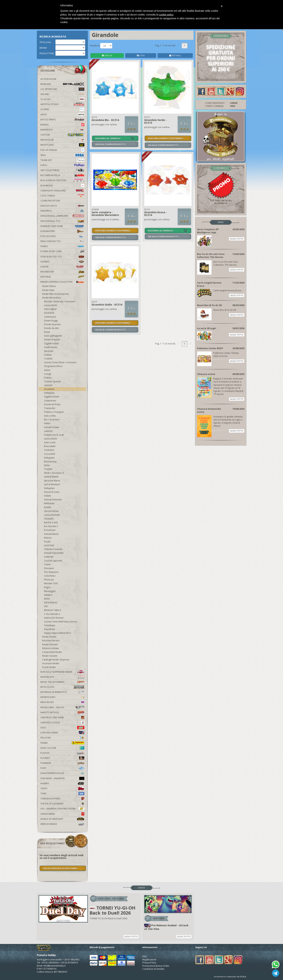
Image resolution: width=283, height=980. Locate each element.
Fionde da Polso (52, 404)
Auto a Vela (50, 416)
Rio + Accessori (52, 420)
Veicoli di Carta (52, 492)
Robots (48, 538)
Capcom (62, 135)
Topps (62, 788)
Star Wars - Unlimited (62, 778)
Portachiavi (50, 530)
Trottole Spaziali (52, 381)
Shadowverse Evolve (62, 773)
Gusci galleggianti (53, 336)
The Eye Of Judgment (62, 804)
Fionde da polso (52, 324)
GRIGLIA (107, 55)
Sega (62, 155)
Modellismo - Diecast (62, 707)
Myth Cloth (62, 687)
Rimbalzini (49, 503)
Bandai (62, 125)
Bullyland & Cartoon (62, 180)
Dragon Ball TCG (62, 221)
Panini (62, 743)
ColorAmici (50, 576)
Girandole (49, 313)
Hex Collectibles (62, 170)
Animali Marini (51, 534)
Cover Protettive (50, 201)
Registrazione (149, 960)
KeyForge (62, 277)
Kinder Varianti (50, 656)
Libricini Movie (51, 511)
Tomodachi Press (62, 799)
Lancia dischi (51, 305)
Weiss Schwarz (62, 824)
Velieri (47, 370)
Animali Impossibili (54, 553)
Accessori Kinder (51, 663)
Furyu (62, 165)
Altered (62, 109)
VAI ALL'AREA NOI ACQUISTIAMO (60, 868)
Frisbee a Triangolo (54, 412)
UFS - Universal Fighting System (62, 809)
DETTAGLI (175, 55)
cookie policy (166, 15)
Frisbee (48, 355)
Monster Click (51, 583)
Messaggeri (50, 591)
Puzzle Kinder (49, 667)
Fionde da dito (52, 328)
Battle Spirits (62, 120)
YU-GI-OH (62, 99)
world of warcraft (62, 819)
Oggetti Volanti (52, 397)
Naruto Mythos (62, 712)
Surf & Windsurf (52, 484)
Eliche (47, 465)
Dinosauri (49, 568)
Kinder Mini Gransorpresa (55, 294)
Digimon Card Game (62, 226)
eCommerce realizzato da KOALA (230, 976)
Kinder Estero (49, 286)
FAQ (145, 956)
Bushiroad (62, 186)
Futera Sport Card (62, 251)
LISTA (141, 55)
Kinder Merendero (52, 298)
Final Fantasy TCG (62, 241)
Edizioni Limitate (51, 648)
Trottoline (49, 450)
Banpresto (62, 130)
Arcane (62, 94)
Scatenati (49, 557)
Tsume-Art (62, 160)
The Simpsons (51, 572)
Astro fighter (50, 309)
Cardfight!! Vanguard (62, 191)
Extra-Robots (51, 602)
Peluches (62, 738)
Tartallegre (50, 625)
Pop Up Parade (62, 150)
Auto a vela (50, 442)
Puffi (62, 768)
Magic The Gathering (62, 682)
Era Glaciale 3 (51, 526)
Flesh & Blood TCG (62, 257)
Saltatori (48, 595)
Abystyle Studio (62, 104)
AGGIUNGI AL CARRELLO (108, 138)
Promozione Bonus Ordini (156, 966)
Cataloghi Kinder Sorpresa (56, 660)
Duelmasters (62, 231)
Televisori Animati (53, 549)
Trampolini (50, 408)
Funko (62, 246)
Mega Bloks (62, 702)
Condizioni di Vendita (153, 969)
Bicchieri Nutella (62, 175)
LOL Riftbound (62, 89)
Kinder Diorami (50, 644)
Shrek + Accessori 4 (54, 473)
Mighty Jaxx (62, 145)
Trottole (48, 359)
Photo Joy (49, 580)
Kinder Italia (48, 290)
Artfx (62, 115)
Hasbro (62, 783)
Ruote (47, 332)
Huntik (62, 267)
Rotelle (48, 507)
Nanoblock (62, 677)
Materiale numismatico (62, 692)
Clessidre (49, 519)
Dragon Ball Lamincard (62, 216)
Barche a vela (51, 522)
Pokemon (62, 763)
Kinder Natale (49, 637)
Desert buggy (51, 321)
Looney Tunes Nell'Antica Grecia (60, 622)
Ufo (46, 606)
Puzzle (47, 542)
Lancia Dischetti (52, 515)
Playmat (62, 758)
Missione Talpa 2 (53, 610)
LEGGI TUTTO (237, 239)
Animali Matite (51, 477)
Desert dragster (52, 339)
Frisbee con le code (54, 435)
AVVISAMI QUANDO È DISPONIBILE (166, 138)
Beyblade (62, 84)
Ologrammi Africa (53, 366)
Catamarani (50, 317)
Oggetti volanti (52, 343)
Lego (62, 728)
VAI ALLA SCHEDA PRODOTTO (110, 144)
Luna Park (49, 545)
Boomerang (50, 462)
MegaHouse (62, 140)
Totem (47, 564)
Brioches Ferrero (51, 641)
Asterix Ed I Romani (54, 618)
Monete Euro (62, 697)
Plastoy (62, 753)
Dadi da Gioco (62, 206)
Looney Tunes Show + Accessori (60, 362)
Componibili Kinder (52, 652)
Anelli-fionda (51, 347)
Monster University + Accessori (60, 301)
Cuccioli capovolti (53, 561)
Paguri (47, 587)
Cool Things (62, 196)
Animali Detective (53, 500)
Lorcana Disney (62, 733)
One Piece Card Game (62, 717)
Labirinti (48, 385)
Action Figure (48, 79)
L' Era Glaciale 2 (52, 614)
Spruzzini (49, 351)
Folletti (47, 496)
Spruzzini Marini (52, 481)
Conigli (48, 374)
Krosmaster (62, 272)
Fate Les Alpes (62, 236)
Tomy (62, 794)
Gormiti (62, 262)
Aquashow (49, 629)
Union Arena (62, 814)
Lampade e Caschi (62, 723)
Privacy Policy (149, 963)
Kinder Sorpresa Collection (62, 282)
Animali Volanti (52, 427)
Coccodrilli (50, 454)
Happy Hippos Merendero (58, 633)
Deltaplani (49, 393)
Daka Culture (62, 748)
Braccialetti (50, 446)
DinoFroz (62, 211)
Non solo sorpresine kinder (62, 672)
